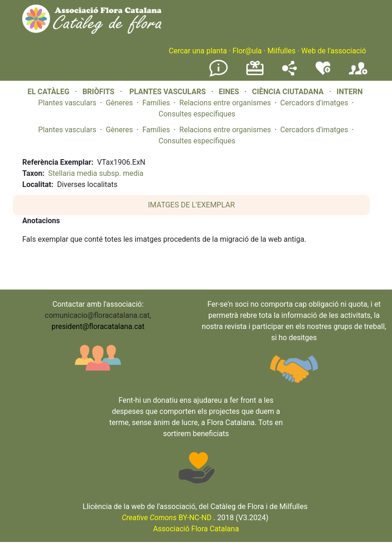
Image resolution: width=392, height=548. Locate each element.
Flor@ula (247, 51)
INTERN (349, 92)
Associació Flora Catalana (196, 529)
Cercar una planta (198, 51)
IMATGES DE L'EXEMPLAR (191, 205)
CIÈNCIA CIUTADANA (288, 92)
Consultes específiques (197, 114)
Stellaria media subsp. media (96, 173)
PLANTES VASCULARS (168, 92)
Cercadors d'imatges (314, 103)
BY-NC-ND (167, 518)
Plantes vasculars (67, 103)
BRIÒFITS (100, 92)
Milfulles (281, 51)
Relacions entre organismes (225, 103)
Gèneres (119, 103)
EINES (229, 92)
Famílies (156, 103)
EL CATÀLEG (48, 92)
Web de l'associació (334, 51)
